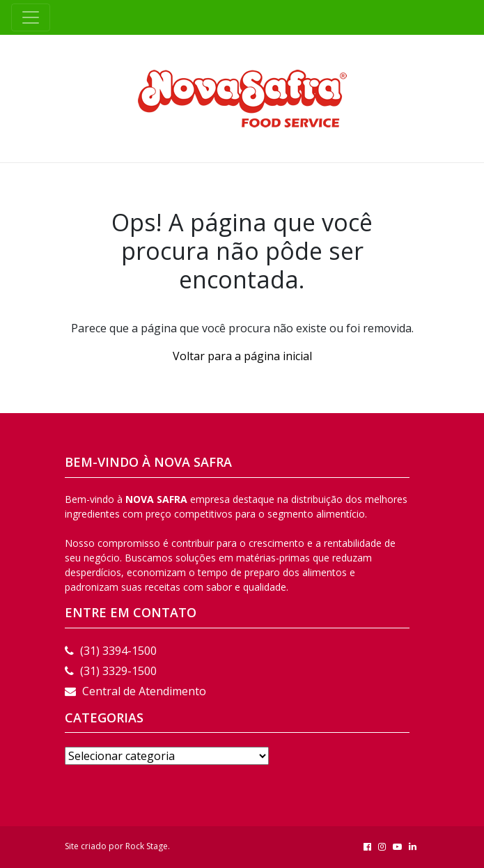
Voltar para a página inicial (242, 356)
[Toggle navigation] (31, 17)
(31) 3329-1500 (111, 671)
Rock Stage (147, 846)
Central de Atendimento (135, 691)
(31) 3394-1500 (111, 651)
